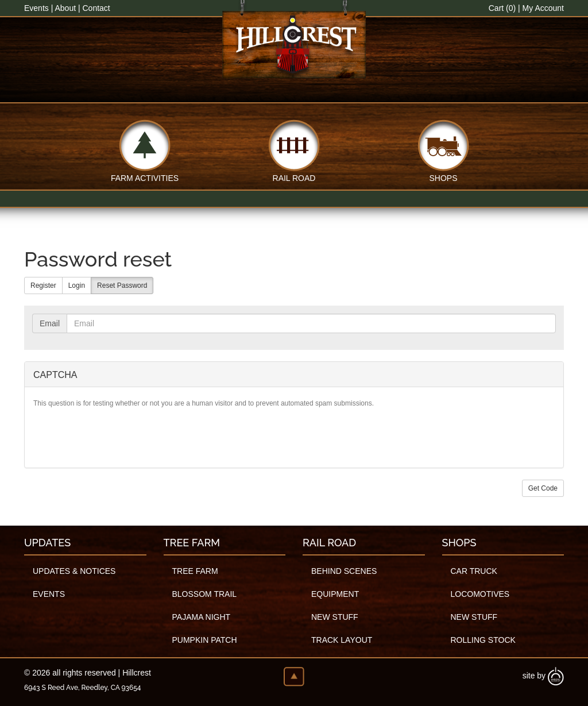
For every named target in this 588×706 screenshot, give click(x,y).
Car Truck (474, 571)
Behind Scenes (344, 571)
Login (77, 286)
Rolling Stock (483, 640)
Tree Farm (195, 571)
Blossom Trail (205, 594)
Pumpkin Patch (205, 640)
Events (36, 8)
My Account (543, 8)
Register (43, 286)
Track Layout (342, 640)
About (65, 8)
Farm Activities (145, 177)
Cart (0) (502, 8)
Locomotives (480, 594)
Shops (443, 177)
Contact (96, 8)
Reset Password (122, 286)
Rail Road (294, 177)
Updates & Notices (74, 571)
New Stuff (335, 617)
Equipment (335, 594)
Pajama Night (202, 617)
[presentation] (121, 437)
